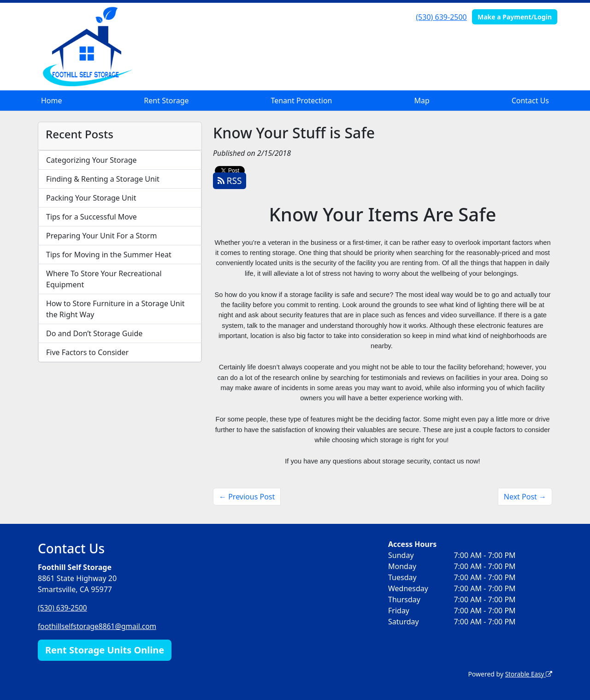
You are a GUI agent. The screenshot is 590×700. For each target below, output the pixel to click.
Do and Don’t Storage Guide (94, 333)
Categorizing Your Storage (91, 160)
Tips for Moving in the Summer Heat (109, 255)
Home (52, 101)
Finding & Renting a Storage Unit (103, 179)
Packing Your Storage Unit (91, 198)
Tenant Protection (301, 101)
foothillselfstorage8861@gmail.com (99, 626)
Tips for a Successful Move (91, 217)
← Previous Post (247, 497)
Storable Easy (528, 673)
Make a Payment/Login (515, 17)
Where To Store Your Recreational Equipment (104, 279)
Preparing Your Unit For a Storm (101, 236)
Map (422, 101)
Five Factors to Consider (87, 352)
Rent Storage (166, 101)
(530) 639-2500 (441, 17)
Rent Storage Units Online (105, 650)
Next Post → (525, 497)
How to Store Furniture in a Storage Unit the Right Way (115, 309)
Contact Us (530, 101)
